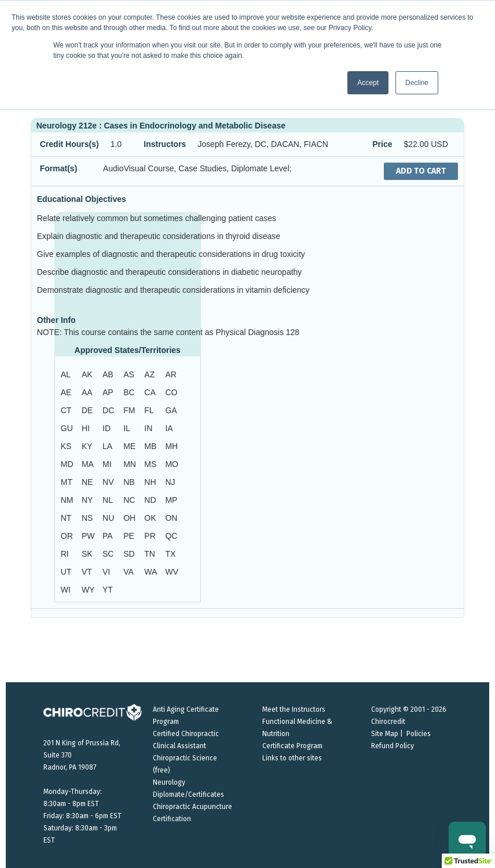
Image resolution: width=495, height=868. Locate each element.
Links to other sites (292, 758)
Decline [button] (417, 83)
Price (382, 144)
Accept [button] (368, 83)
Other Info (56, 320)
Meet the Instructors (294, 709)
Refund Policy (393, 746)
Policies (419, 734)
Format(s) (59, 168)
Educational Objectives (82, 199)
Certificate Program (292, 746)
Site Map (385, 734)
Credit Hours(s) (69, 144)
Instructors (165, 144)
